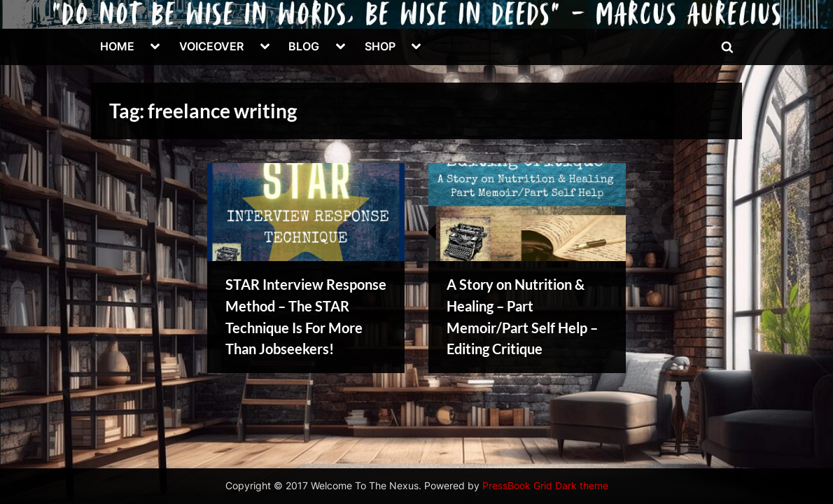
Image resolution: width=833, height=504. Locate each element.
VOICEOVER (211, 46)
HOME (117, 46)
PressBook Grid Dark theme (545, 486)
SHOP (380, 46)
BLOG (304, 46)
